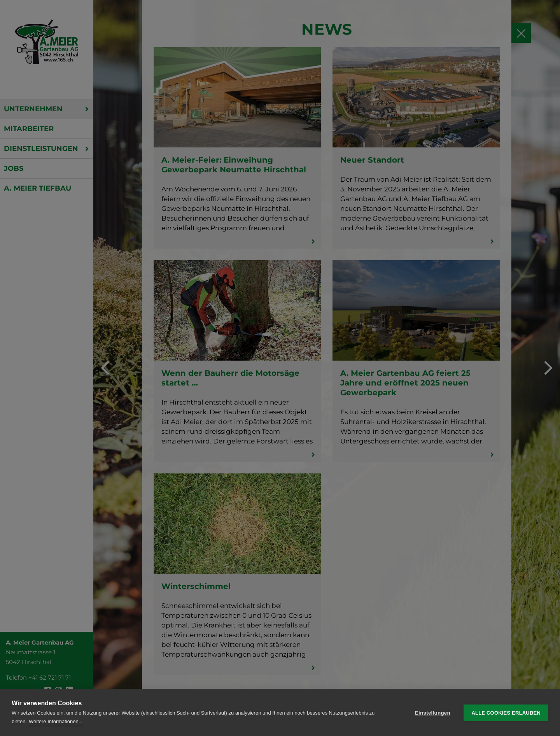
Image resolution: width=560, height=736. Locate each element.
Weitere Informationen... (56, 721)
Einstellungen (433, 712)
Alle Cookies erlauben (506, 712)
